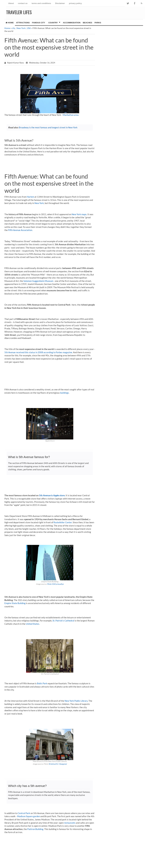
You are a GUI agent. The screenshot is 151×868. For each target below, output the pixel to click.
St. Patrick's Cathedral (63, 621)
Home (10, 23)
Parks (98, 23)
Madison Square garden (29, 816)
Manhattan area (71, 115)
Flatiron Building (35, 829)
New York (21, 28)
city (13, 28)
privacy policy (75, 3)
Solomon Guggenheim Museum (38, 281)
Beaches (87, 23)
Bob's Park (42, 683)
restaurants (70, 823)
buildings (65, 393)
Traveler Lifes (19, 12)
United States (33, 624)
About (11, 3)
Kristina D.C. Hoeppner (58, 764)
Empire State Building (15, 603)
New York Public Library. (76, 701)
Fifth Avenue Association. (20, 230)
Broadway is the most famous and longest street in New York (48, 127)
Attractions (23, 23)
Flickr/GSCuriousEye (55, 584)
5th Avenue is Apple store (52, 495)
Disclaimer (60, 3)
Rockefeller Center (63, 522)
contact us (23, 3)
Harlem (30, 197)
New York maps (79, 214)
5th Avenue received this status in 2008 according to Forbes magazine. (38, 352)
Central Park (24, 813)
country (53, 23)
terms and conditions (41, 3)
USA (29, 28)
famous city (39, 23)
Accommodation (72, 23)
